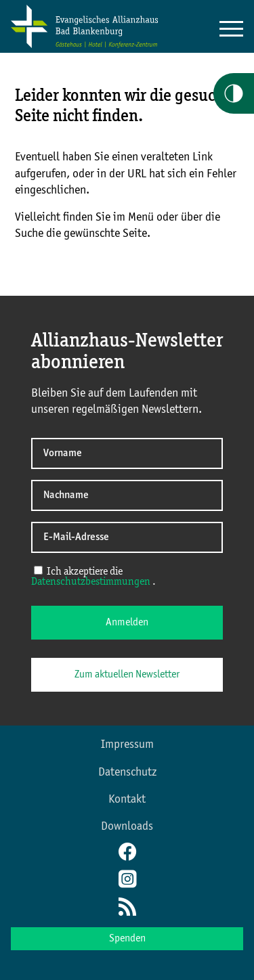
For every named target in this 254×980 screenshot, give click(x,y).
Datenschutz (127, 772)
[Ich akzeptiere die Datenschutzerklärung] (38, 570)
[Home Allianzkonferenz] (84, 45)
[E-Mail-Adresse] (127, 537)
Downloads (127, 826)
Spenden (127, 939)
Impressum (127, 744)
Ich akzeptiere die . (93, 576)
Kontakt (127, 799)
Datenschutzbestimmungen (92, 582)
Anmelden (127, 623)
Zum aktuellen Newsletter (127, 675)
